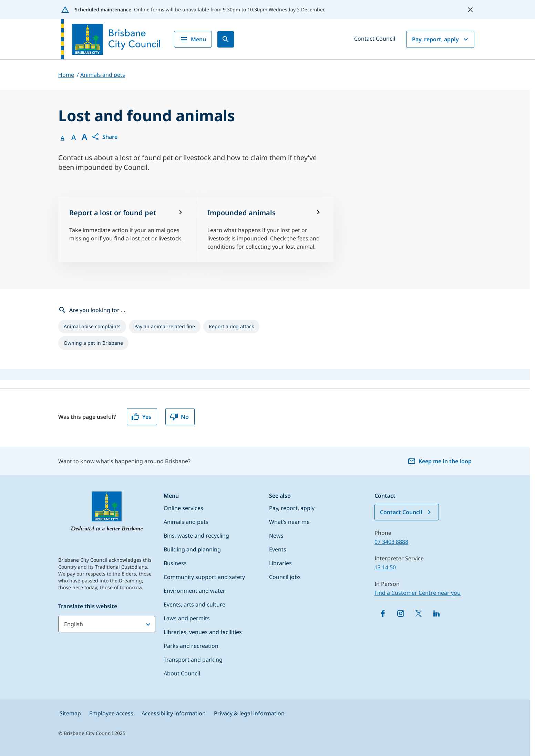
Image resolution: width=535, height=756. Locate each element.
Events (278, 549)
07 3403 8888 (391, 542)
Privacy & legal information (249, 713)
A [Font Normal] (63, 138)
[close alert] (470, 10)
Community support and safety (204, 577)
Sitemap (70, 713)
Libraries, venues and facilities (203, 632)
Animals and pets (186, 522)
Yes (141, 417)
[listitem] (92, 327)
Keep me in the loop (440, 461)
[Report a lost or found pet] (127, 229)
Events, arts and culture (194, 604)
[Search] (226, 39)
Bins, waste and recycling (196, 536)
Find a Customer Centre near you (418, 593)
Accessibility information (174, 713)
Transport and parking (193, 660)
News (276, 536)
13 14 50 (385, 567)
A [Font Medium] (74, 137)
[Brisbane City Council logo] (111, 39)
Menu (193, 39)
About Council (182, 673)
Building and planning (192, 549)
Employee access (111, 713)
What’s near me (289, 522)
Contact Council (375, 39)
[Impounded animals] (265, 229)
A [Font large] (84, 137)
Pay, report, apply (441, 39)
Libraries (280, 563)
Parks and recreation (191, 646)
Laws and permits (187, 618)
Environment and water (194, 591)
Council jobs (285, 577)
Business (175, 563)
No (179, 417)
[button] (104, 137)
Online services (183, 508)
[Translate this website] (107, 624)
